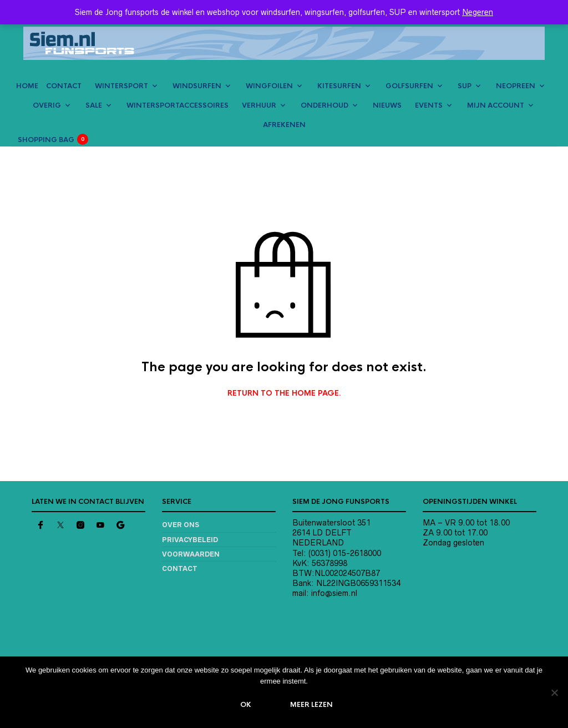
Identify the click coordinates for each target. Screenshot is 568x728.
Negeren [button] (478, 12)
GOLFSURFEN (409, 86)
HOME (27, 86)
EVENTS (429, 105)
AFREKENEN (284, 125)
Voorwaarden (191, 554)
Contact (180, 568)
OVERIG (47, 105)
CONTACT (64, 86)
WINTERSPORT (121, 86)
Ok (246, 705)
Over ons (181, 525)
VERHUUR (259, 105)
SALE (94, 105)
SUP (465, 86)
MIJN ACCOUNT (496, 105)
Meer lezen (312, 705)
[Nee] (554, 692)
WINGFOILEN (269, 86)
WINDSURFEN (197, 86)
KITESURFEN (339, 86)
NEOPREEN (516, 86)
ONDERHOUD (324, 105)
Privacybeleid (190, 540)
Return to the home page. (284, 393)
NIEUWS (387, 105)
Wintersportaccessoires (177, 105)
